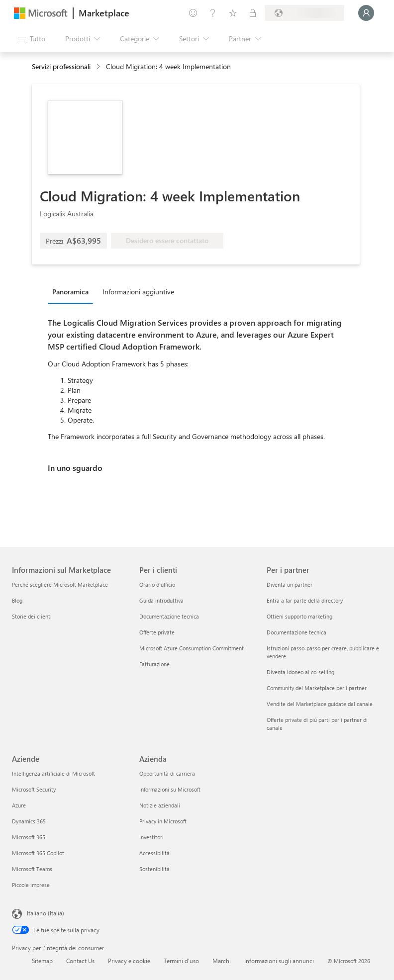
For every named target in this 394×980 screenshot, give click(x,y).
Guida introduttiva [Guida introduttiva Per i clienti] (161, 600)
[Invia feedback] (193, 13)
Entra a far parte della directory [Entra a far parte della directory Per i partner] (305, 600)
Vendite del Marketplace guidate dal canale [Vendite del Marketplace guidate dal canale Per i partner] (320, 704)
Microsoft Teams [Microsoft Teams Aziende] (32, 869)
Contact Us (80, 961)
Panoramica (70, 292)
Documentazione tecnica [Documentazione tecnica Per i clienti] (169, 616)
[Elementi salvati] (233, 13)
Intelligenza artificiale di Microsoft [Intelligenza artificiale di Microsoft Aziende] (53, 773)
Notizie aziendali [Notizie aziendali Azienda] (160, 805)
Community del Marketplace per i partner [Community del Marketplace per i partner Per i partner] (317, 688)
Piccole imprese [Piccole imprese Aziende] (31, 885)
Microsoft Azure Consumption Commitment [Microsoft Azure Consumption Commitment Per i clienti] (192, 648)
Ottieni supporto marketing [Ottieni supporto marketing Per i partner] (299, 616)
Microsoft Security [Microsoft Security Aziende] (34, 789)
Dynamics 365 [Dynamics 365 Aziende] (29, 821)
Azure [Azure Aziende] (19, 805)
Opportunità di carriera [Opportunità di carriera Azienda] (167, 773)
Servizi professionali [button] (61, 66)
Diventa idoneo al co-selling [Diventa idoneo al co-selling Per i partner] (300, 672)
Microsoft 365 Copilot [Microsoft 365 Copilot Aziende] (38, 853)
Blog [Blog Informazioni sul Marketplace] (17, 600)
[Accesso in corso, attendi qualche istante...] (366, 13)
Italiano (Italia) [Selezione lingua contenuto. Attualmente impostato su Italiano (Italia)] (46, 913)
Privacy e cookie (129, 961)
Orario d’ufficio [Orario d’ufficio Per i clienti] (157, 584)
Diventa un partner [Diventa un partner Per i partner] (290, 584)
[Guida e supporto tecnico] (213, 13)
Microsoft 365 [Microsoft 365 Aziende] (29, 837)
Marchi (222, 961)
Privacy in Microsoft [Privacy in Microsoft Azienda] (163, 821)
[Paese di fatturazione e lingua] (304, 13)
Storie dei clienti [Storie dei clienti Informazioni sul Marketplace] (32, 616)
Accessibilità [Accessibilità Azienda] (154, 853)
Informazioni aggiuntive (138, 292)
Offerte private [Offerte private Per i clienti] (157, 632)
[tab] (73, 291)
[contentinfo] (99, 67)
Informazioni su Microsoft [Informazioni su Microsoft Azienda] (170, 789)
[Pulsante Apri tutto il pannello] (32, 39)
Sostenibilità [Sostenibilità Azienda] (154, 869)
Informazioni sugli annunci (279, 961)
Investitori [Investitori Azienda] (151, 837)
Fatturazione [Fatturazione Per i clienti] (154, 664)
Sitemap (42, 961)
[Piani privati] (253, 13)
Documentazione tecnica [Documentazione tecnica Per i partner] (296, 632)
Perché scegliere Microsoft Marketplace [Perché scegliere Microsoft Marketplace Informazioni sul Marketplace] (60, 584)
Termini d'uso (181, 961)
